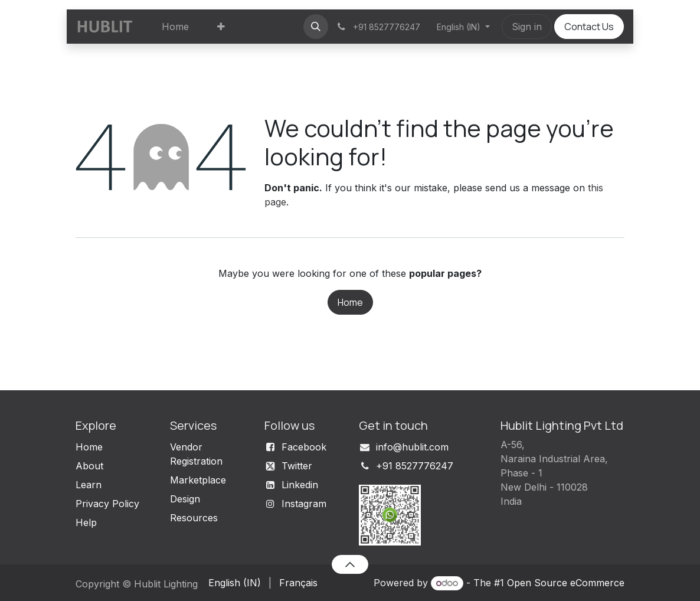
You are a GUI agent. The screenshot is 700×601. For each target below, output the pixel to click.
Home (350, 302)
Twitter (297, 466)
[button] (316, 27)
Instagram (304, 504)
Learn (89, 485)
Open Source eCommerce (566, 583)
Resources (194, 518)
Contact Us (589, 27)
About (89, 466)
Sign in (527, 27)
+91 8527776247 (415, 466)
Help (86, 522)
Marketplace (198, 480)
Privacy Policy (107, 504)
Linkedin (300, 485)
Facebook (304, 447)
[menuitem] (175, 27)
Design (185, 499)
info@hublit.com (412, 447)
